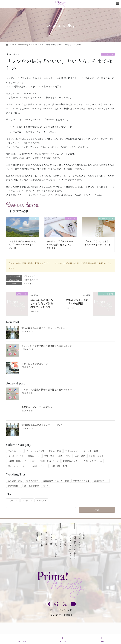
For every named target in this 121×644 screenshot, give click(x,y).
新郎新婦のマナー (71, 461)
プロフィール (21, 639)
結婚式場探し (14, 486)
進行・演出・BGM (60, 466)
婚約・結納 (80, 456)
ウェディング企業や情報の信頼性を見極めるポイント (48, 346)
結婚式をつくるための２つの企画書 (77, 302)
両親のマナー (34, 456)
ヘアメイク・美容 (90, 451)
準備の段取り (32, 481)
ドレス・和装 (55, 451)
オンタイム (29, 283)
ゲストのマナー (15, 451)
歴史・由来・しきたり (18, 466)
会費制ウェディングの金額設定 (37, 407)
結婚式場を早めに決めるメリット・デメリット (44, 328)
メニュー (63, 639)
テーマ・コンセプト (35, 451)
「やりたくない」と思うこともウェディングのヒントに (98, 244)
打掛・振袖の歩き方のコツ (35, 364)
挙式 (34, 461)
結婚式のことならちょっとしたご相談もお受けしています (42, 303)
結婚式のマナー (101, 481)
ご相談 (102, 639)
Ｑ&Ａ (46, 486)
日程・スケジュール (93, 461)
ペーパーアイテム (16, 456)
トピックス (41, 500)
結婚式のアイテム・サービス (56, 481)
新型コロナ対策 (15, 481)
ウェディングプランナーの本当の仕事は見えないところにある (60, 244)
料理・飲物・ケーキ (50, 461)
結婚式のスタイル (31, 280)
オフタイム (13, 500)
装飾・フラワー (40, 466)
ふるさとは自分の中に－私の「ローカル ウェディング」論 (22, 244)
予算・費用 (49, 456)
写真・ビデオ (65, 456)
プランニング (108, 54)
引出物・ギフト (96, 456)
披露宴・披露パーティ (18, 461)
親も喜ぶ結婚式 (31, 486)
